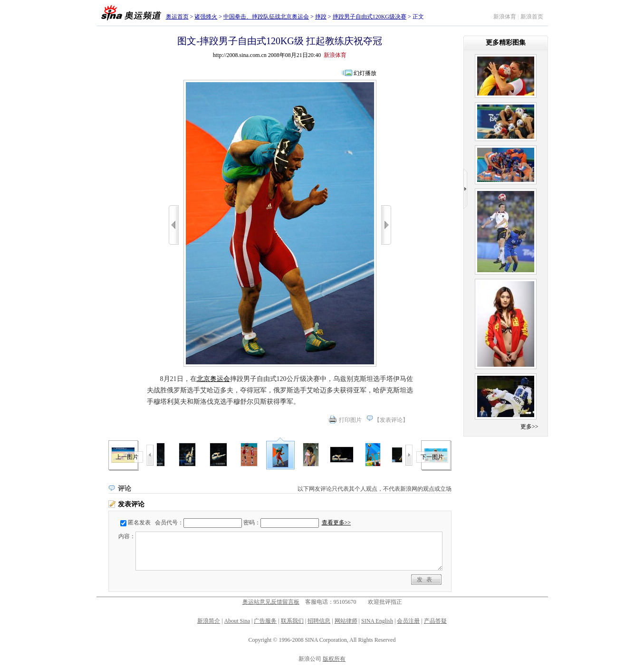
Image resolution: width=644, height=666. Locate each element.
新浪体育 (505, 17)
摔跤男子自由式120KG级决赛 (370, 17)
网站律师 (346, 621)
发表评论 (391, 420)
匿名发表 (139, 523)
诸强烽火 (206, 17)
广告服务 (265, 621)
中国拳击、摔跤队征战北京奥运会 (266, 17)
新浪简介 (209, 621)
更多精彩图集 (506, 43)
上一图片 (127, 457)
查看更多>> (336, 523)
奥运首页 (177, 17)
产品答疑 (435, 621)
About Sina (237, 621)
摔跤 (321, 17)
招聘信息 (319, 621)
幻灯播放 (365, 73)
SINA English (377, 621)
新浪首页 (532, 17)
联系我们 (292, 621)
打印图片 (350, 420)
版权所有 (334, 659)
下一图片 (432, 457)
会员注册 (408, 621)
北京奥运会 (213, 379)
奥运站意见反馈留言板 (271, 602)
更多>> (529, 427)
